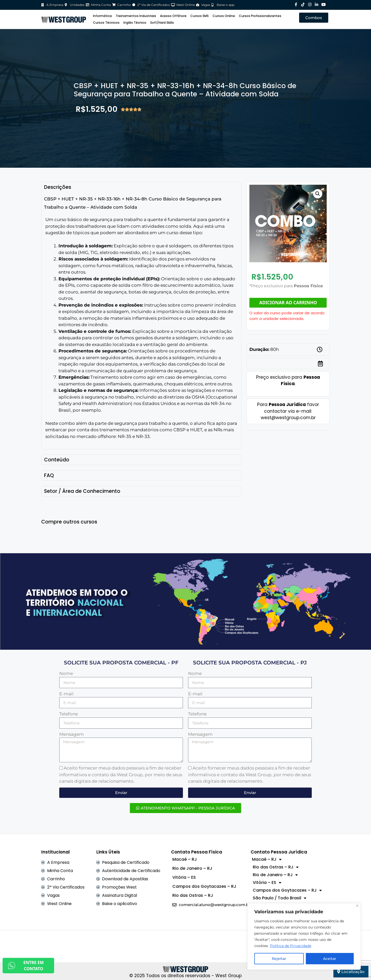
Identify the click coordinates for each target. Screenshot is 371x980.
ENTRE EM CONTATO (26, 966)
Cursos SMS (200, 16)
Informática (102, 16)
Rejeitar (279, 959)
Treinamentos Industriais (136, 16)
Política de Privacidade (291, 946)
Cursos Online (224, 16)
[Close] (357, 906)
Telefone (69, 714)
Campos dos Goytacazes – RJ (204, 886)
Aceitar (330, 959)
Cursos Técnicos (106, 23)
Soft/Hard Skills (162, 23)
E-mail (66, 694)
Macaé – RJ (185, 859)
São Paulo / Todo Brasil (280, 898)
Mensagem (71, 734)
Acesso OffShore (173, 16)
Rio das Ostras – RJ (193, 895)
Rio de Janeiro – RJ (192, 868)
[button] (318, 194)
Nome (66, 673)
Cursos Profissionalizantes (260, 16)
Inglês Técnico (135, 23)
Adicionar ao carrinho (288, 303)
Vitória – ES (184, 877)
